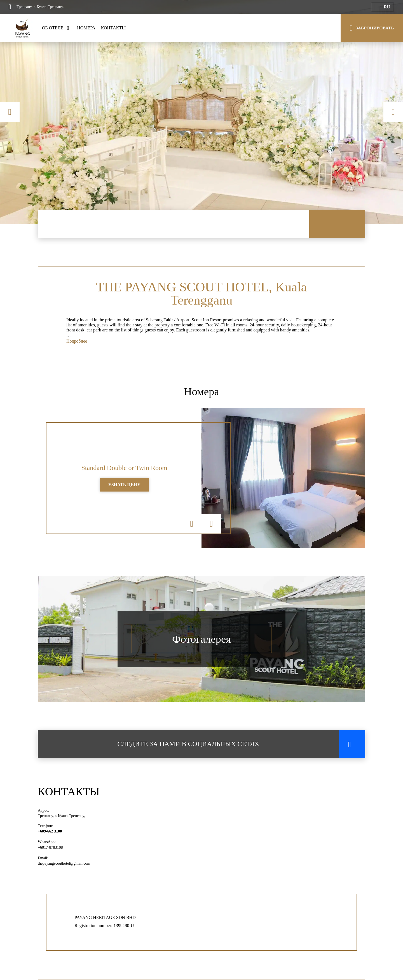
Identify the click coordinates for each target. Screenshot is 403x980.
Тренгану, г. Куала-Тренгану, (61, 818)
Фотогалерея (201, 641)
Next (393, 112)
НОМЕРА (86, 28)
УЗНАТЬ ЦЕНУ (124, 487)
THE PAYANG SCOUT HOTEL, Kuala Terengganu (201, 294)
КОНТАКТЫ (113, 28)
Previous (10, 112)
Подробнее (77, 342)
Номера (202, 393)
